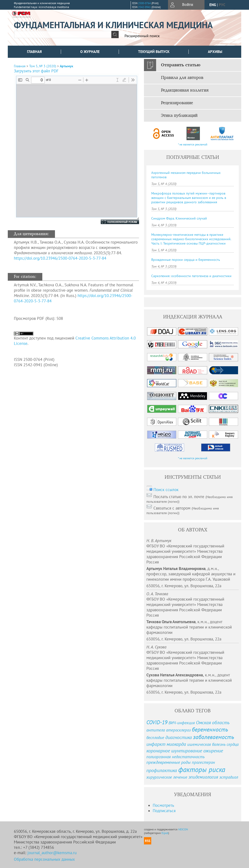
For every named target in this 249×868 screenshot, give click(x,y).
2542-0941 (144, 7)
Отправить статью (181, 65)
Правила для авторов (182, 78)
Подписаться (164, 811)
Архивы (215, 52)
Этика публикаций (179, 116)
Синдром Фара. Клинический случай (179, 218)
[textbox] (63, 34)
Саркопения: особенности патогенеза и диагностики (191, 276)
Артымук (67, 66)
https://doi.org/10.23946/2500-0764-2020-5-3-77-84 (60, 258)
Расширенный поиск (142, 36)
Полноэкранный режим (115, 222)
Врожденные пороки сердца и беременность (186, 260)
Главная (34, 52)
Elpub (165, 833)
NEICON (183, 829)
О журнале (90, 52)
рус (222, 5)
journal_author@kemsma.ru (52, 853)
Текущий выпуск (154, 52)
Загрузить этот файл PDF (36, 71)
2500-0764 (144, 3)
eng (213, 5)
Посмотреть (163, 805)
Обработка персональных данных (44, 859)
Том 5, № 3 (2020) (43, 66)
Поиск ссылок (166, 490)
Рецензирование (177, 103)
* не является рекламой (193, 144)
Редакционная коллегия (185, 90)
